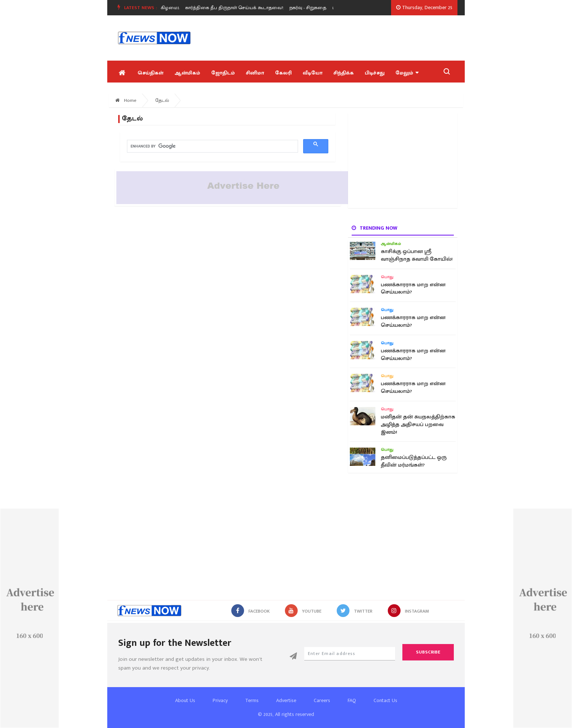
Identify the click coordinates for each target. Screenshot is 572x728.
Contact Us (385, 700)
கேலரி (283, 73)
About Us (185, 700)
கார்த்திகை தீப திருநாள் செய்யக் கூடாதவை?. (236, 8)
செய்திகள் (150, 73)
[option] (239, 8)
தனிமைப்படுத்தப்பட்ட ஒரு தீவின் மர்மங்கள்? (414, 461)
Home (126, 100)
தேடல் (162, 100)
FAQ (352, 700)
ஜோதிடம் (223, 73)
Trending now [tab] (374, 228)
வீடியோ (313, 73)
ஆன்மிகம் (187, 73)
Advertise (286, 700)
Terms (252, 700)
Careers (322, 700)
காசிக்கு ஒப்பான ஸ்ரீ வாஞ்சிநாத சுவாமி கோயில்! (417, 255)
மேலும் (407, 73)
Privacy (220, 700)
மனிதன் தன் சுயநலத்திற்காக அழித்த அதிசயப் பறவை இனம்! (418, 424)
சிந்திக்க (344, 73)
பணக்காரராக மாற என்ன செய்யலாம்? (413, 288)
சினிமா (255, 73)
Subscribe (428, 652)
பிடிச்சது (375, 73)
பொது (387, 277)
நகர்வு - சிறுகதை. (310, 8)
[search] (212, 146)
